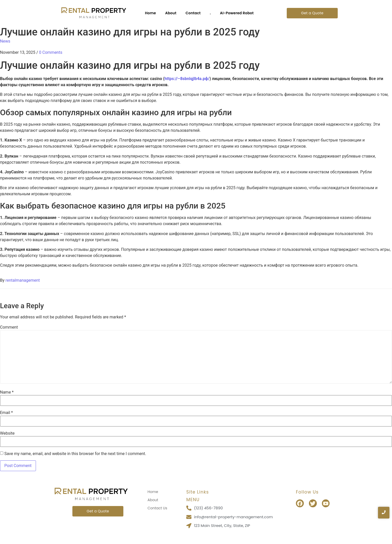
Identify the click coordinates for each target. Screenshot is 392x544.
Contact (193, 13)
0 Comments (51, 52)
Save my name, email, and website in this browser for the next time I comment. (75, 454)
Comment (9, 327)
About (171, 13)
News (5, 41)
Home (151, 13)
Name (7, 392)
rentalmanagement (23, 280)
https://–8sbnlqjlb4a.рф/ (187, 79)
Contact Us (157, 508)
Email (6, 413)
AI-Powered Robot (237, 13)
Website (7, 433)
